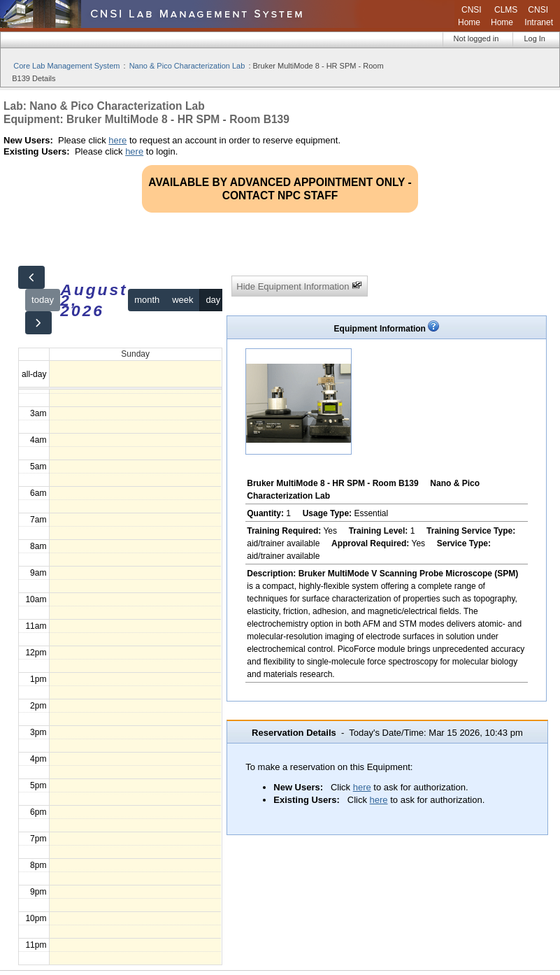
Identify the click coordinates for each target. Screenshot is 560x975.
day (213, 300)
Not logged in (476, 38)
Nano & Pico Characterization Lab (187, 66)
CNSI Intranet (539, 16)
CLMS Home (504, 16)
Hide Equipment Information (299, 286)
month (147, 300)
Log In (534, 38)
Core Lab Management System (66, 66)
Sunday (135, 354)
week (182, 300)
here (117, 140)
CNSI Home (470, 16)
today (43, 300)
